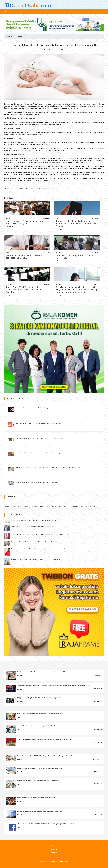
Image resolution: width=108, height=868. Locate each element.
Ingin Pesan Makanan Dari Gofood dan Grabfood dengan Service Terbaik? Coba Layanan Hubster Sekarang (48, 468)
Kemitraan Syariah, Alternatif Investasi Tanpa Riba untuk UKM (24, 257)
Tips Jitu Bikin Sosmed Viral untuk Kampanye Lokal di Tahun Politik (37, 726)
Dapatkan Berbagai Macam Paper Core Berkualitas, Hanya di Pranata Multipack (39, 438)
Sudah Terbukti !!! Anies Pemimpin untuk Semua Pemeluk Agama (25, 222)
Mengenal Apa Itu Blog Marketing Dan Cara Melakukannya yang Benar (39, 698)
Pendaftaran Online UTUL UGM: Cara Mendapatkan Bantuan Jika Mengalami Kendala (43, 672)
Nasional (8, 218)
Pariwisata (25, 507)
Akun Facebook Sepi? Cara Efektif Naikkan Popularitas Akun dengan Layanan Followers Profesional (47, 824)
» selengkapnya (9, 227)
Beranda (54, 846)
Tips (57, 218)
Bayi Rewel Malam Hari (26, 188)
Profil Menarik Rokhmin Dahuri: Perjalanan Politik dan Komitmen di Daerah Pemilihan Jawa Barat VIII (41, 534)
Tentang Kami (54, 849)
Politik (48, 507)
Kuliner (41, 507)
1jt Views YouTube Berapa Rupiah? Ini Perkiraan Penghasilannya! (35, 408)
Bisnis (7, 253)
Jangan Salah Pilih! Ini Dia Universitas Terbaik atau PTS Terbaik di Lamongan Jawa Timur (42, 453)
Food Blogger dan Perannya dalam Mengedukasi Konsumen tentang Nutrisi (40, 714)
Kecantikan (34, 507)
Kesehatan (67, 507)
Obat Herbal (16, 507)
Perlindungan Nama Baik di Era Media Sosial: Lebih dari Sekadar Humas (33, 526)
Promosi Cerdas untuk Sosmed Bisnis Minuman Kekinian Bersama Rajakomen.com (36, 559)
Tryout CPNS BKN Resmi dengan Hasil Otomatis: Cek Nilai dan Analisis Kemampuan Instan (44, 739)
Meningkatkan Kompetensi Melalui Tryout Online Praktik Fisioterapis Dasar (40, 768)
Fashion (8, 507)
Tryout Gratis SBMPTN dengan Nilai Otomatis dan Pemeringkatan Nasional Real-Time (25, 290)
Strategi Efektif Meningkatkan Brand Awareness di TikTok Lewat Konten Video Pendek (76, 224)
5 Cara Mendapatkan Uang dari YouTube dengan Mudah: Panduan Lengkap (38, 423)
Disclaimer (54, 853)
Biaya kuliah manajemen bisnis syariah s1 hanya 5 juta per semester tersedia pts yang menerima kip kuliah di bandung (76, 290)
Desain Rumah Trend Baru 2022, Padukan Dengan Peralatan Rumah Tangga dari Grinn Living (45, 756)
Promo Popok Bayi (11, 188)
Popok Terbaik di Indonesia (44, 188)
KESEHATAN (18, 36)
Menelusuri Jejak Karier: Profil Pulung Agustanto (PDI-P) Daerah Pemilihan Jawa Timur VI (38, 549)
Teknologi (92, 507)
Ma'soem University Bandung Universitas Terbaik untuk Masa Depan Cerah (40, 811)
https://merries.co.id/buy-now (39, 180)
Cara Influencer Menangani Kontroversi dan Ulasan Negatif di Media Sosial (34, 521)
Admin (63, 50)
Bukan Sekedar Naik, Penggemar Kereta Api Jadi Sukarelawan (36, 798)
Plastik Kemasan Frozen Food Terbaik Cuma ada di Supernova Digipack (37, 482)
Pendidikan (58, 253)
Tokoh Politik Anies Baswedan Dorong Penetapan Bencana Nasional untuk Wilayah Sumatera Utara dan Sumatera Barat (54, 686)
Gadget (54, 507)
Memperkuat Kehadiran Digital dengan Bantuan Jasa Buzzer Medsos (38, 781)
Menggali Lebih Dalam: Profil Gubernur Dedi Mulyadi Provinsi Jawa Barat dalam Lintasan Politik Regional (43, 542)
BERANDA (9, 36)
